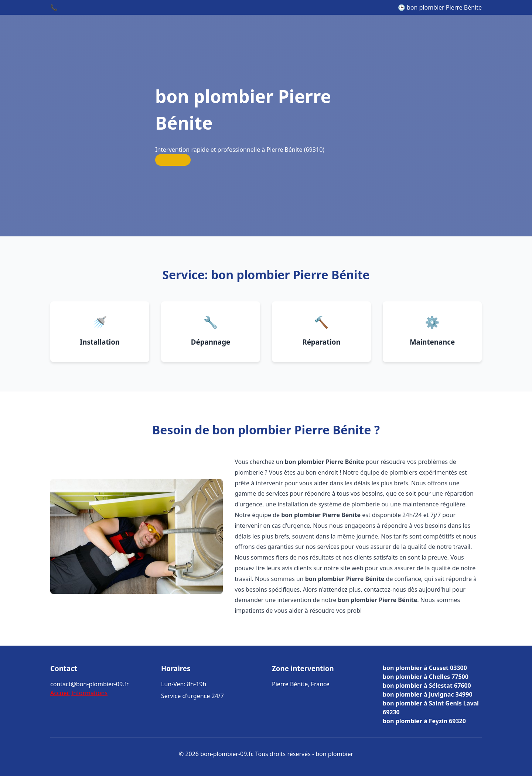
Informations (89, 693)
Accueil (60, 693)
